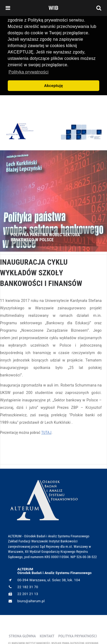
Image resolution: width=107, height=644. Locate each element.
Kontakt (47, 635)
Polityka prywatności (77, 635)
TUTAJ (46, 431)
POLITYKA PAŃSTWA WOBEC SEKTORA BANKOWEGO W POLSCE (45, 236)
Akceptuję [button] (53, 86)
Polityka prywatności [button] (29, 72)
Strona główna (22, 635)
